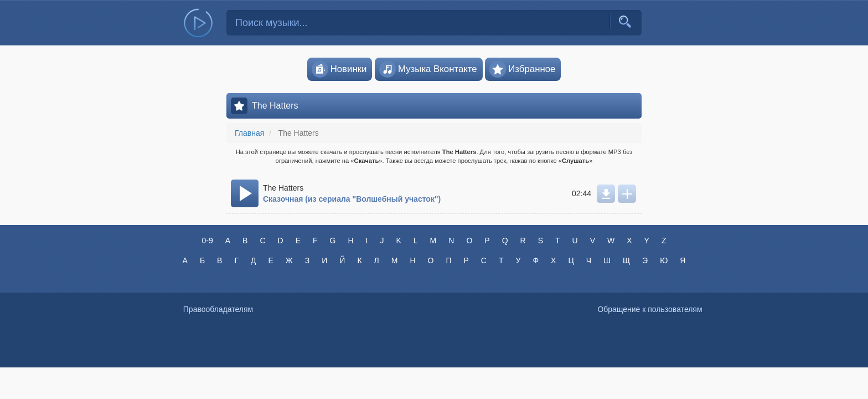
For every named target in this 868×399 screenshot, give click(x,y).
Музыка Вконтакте (428, 69)
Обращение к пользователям (650, 309)
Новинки (339, 69)
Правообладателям (218, 309)
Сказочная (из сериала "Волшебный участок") (352, 199)
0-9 (207, 241)
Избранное (522, 69)
